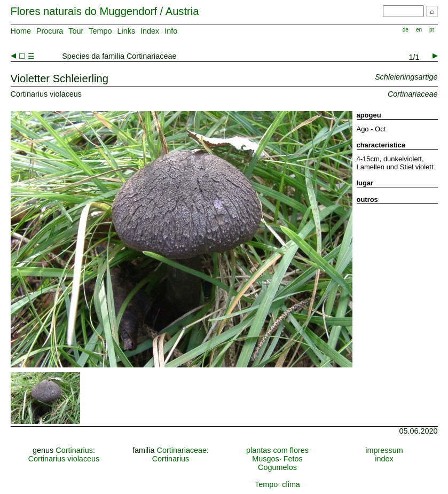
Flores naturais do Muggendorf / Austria (105, 11)
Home (21, 31)
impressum (384, 450)
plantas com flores (277, 450)
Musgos (265, 459)
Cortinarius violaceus (64, 459)
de (406, 30)
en (419, 30)
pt (431, 30)
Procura (50, 31)
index (384, 459)
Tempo (100, 31)
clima (291, 484)
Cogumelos (277, 467)
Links (126, 31)
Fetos (293, 459)
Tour (76, 31)
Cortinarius (74, 450)
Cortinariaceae (182, 450)
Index (150, 31)
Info (171, 31)
